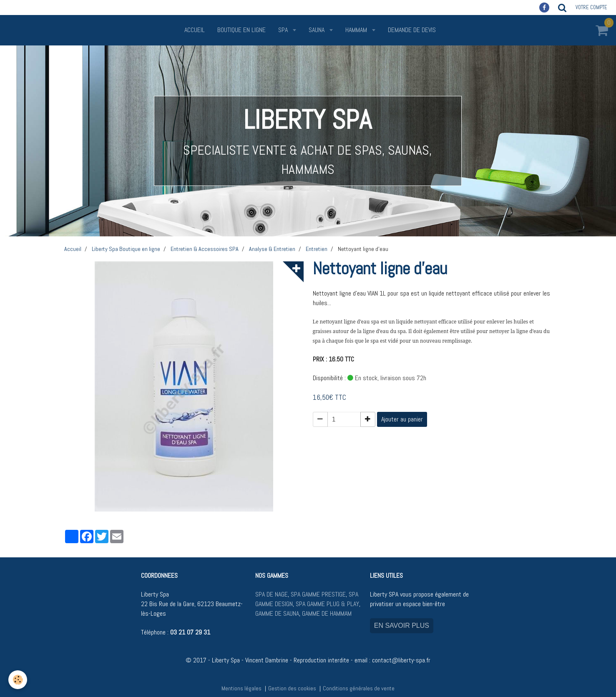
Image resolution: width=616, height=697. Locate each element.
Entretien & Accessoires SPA (205, 249)
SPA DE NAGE (272, 594)
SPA (284, 30)
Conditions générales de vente (359, 688)
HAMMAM (357, 30)
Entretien (317, 249)
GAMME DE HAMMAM (327, 613)
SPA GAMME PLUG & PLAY (327, 604)
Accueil (195, 30)
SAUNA (317, 30)
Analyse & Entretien (272, 249)
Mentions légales (241, 688)
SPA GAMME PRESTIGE (318, 594)
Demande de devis (412, 30)
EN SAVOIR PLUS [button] (402, 626)
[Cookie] (18, 680)
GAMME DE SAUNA (277, 613)
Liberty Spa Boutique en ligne (126, 249)
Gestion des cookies (292, 688)
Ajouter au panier (402, 419)
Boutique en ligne (241, 30)
